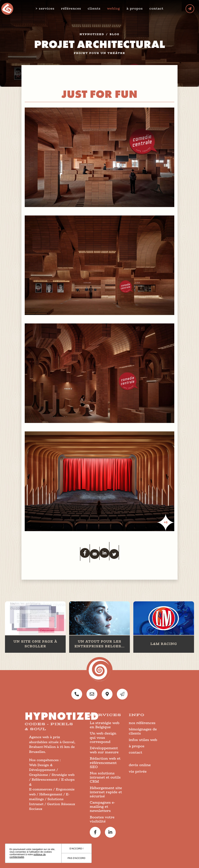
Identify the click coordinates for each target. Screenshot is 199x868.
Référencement (45, 780)
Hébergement (51, 794)
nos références (142, 723)
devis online (140, 765)
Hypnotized (92, 34)
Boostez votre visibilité (102, 819)
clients (94, 9)
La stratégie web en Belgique (105, 725)
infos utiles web (143, 740)
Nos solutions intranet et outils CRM (105, 777)
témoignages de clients (143, 731)
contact (156, 9)
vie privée (138, 771)
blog (115, 34)
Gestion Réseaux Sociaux (52, 807)
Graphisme (38, 775)
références (71, 9)
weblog (113, 9)
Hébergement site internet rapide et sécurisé (106, 792)
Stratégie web (63, 775)
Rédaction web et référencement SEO (105, 763)
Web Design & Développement (42, 768)
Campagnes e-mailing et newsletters (102, 807)
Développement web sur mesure (104, 750)
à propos (135, 9)
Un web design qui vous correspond (103, 737)
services (47, 9)
